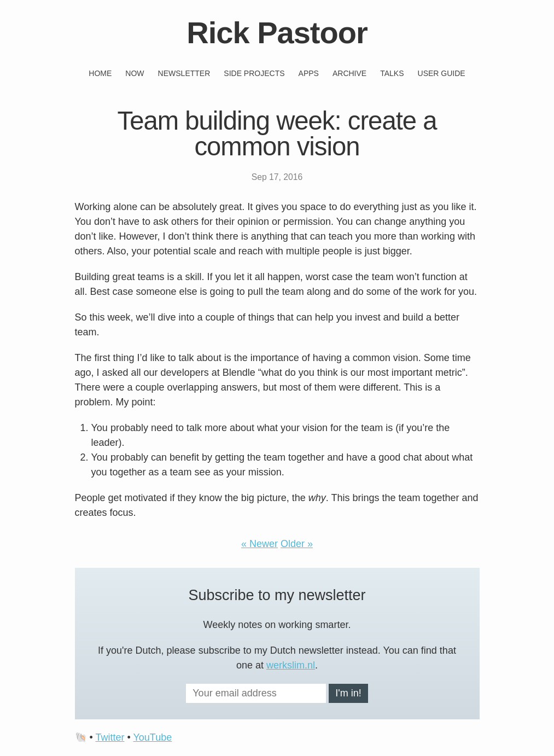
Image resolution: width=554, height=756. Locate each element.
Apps (309, 73)
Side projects (254, 73)
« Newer (259, 544)
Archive (349, 73)
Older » (297, 544)
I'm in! (348, 693)
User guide (442, 73)
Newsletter (184, 73)
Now (135, 73)
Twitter (110, 737)
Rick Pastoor (277, 33)
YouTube (152, 737)
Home (100, 73)
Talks (392, 73)
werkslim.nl (291, 665)
